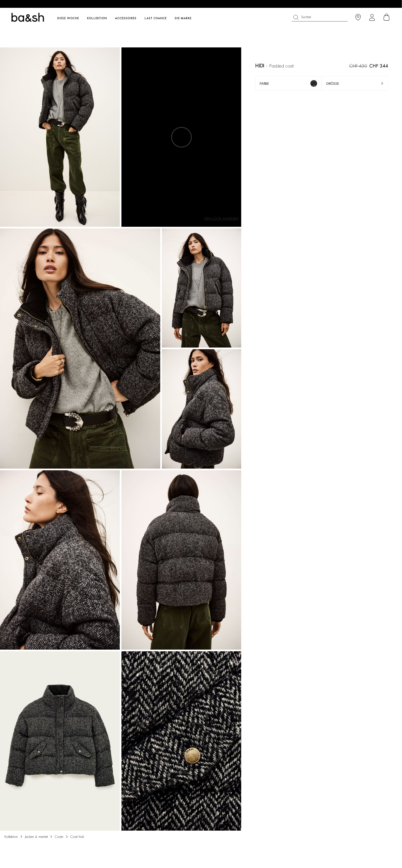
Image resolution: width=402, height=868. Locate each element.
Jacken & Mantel (36, 837)
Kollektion (11, 837)
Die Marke (183, 18)
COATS (59, 837)
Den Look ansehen (221, 219)
